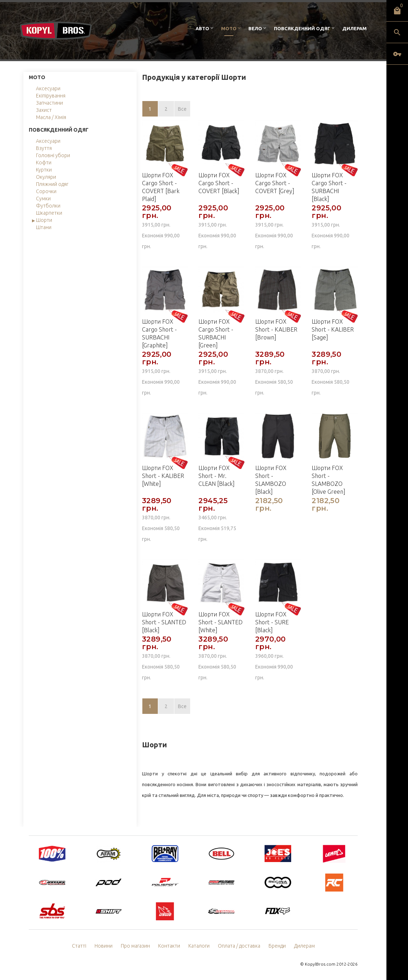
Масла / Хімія (51, 117)
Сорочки (46, 191)
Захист (44, 110)
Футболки (48, 206)
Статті (79, 946)
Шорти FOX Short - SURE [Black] (272, 622)
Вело (255, 28)
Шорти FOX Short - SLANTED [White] (221, 622)
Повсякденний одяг (302, 28)
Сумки (43, 199)
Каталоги (199, 946)
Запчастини (49, 103)
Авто (202, 28)
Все (182, 109)
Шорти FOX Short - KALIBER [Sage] (333, 329)
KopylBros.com (320, 964)
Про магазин (135, 946)
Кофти (44, 163)
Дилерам (354, 28)
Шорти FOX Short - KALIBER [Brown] (276, 329)
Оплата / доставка (239, 946)
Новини (104, 946)
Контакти (169, 946)
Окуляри (46, 177)
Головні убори (53, 155)
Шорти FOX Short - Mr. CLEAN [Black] (217, 476)
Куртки (44, 170)
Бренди (277, 946)
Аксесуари (48, 88)
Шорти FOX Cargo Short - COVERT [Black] (219, 183)
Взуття (44, 148)
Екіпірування (51, 96)
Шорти (44, 220)
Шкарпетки (49, 213)
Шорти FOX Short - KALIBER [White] (163, 476)
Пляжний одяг (52, 184)
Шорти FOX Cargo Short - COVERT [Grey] (275, 183)
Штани (44, 227)
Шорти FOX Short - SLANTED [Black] (164, 622)
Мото (229, 28)
